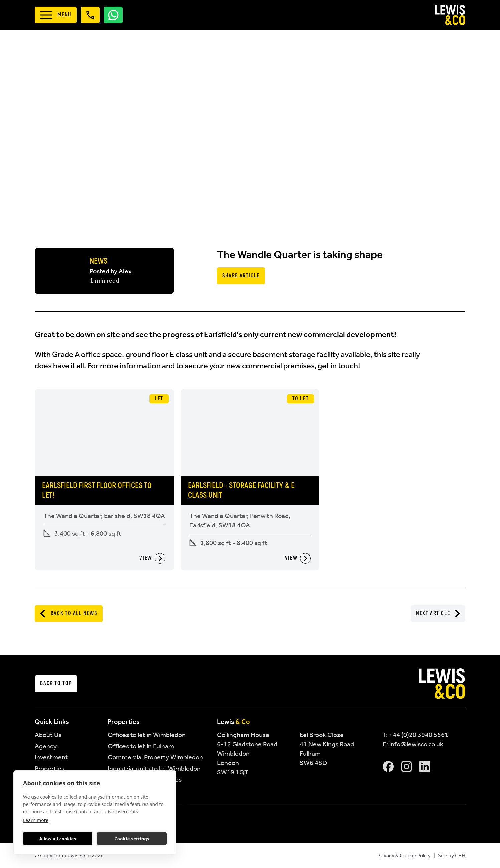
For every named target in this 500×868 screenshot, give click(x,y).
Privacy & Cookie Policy (404, 855)
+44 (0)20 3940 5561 (419, 735)
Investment (51, 757)
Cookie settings (132, 839)
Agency (46, 746)
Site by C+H (452, 855)
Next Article (438, 614)
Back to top (56, 683)
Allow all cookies (58, 839)
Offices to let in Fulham (141, 746)
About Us (48, 735)
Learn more (36, 820)
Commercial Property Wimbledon (155, 757)
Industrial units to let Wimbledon (154, 768)
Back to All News (69, 614)
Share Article (241, 276)
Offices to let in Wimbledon (147, 735)
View (152, 558)
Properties (50, 768)
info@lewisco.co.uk (416, 744)
